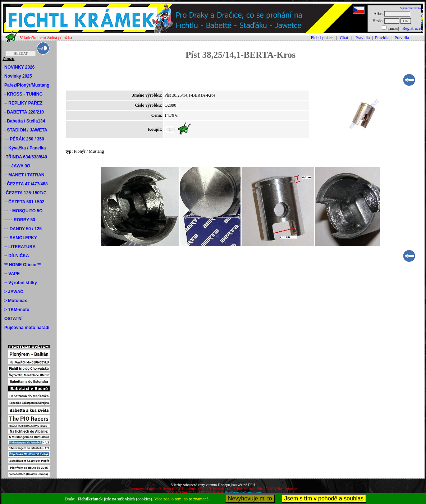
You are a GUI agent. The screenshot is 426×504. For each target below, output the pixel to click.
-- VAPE (12, 274)
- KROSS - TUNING (24, 94)
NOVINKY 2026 (20, 67)
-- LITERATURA (20, 247)
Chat (344, 38)
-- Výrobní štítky (21, 283)
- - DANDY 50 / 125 (23, 229)
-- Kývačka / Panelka (25, 148)
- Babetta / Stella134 (25, 121)
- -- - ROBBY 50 (20, 220)
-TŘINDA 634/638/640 (26, 157)
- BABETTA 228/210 (24, 112)
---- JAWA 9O (17, 166)
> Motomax (16, 301)
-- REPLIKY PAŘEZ (23, 103)
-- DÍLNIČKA (17, 256)
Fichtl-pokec (322, 38)
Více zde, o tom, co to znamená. (182, 499)
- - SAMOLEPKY (21, 238)
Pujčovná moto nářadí (27, 328)
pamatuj (393, 29)
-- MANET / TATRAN (24, 175)
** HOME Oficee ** (22, 265)
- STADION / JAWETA (26, 130)
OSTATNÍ (13, 319)
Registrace (411, 28)
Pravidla (363, 38)
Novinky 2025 (18, 76)
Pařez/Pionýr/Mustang (27, 85)
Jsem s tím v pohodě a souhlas (324, 498)
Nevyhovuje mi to (250, 498)
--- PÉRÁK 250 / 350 (24, 139)
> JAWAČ (14, 292)
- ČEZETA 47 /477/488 (26, 184)
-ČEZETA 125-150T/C (25, 193)
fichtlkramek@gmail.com (243, 493)
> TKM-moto (17, 310)
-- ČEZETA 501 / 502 (24, 202)
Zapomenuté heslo (410, 8)
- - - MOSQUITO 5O (23, 211)
